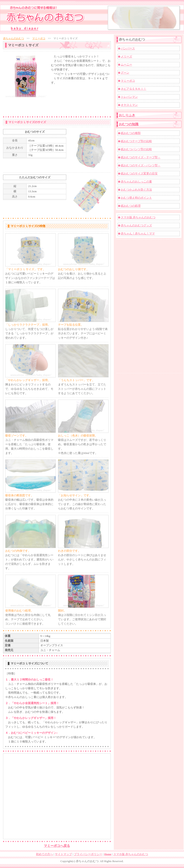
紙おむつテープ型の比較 (136, 141)
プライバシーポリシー (88, 854)
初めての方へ (44, 854)
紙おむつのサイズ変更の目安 (139, 173)
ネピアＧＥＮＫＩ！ (134, 89)
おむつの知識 (129, 124)
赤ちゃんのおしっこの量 (136, 181)
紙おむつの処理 (131, 206)
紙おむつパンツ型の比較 (136, 149)
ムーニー (126, 64)
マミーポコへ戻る (57, 846)
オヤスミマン (129, 105)
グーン (125, 73)
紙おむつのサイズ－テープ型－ (141, 157)
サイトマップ (63, 854)
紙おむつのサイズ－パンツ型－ (141, 165)
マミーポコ (39, 38)
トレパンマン (129, 97)
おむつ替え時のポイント (136, 198)
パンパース (128, 48)
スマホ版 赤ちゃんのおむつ (138, 217)
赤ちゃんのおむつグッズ (136, 225)
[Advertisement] (66, 100)
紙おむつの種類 (131, 133)
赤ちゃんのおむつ (14, 38)
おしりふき (127, 115)
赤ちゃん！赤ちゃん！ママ (138, 233)
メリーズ (126, 56)
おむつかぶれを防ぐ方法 (136, 190)
